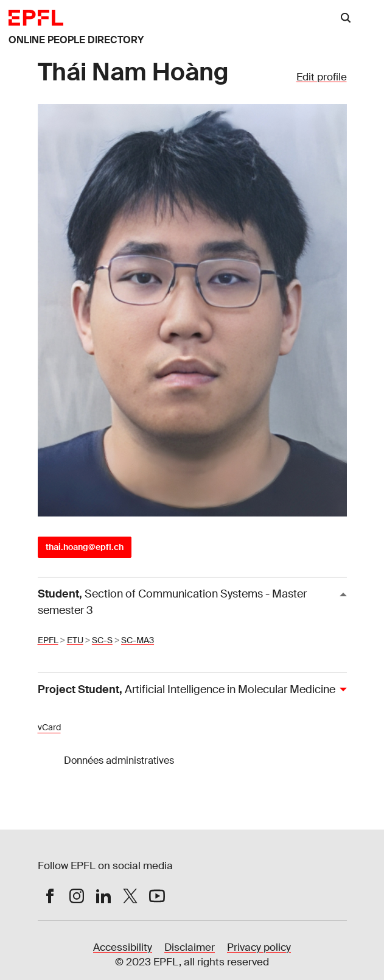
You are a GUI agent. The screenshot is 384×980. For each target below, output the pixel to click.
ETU (75, 640)
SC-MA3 (138, 640)
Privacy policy (259, 947)
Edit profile (322, 77)
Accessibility (123, 947)
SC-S (102, 640)
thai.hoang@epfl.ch (85, 547)
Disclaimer (190, 947)
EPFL (48, 640)
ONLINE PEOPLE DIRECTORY (76, 40)
